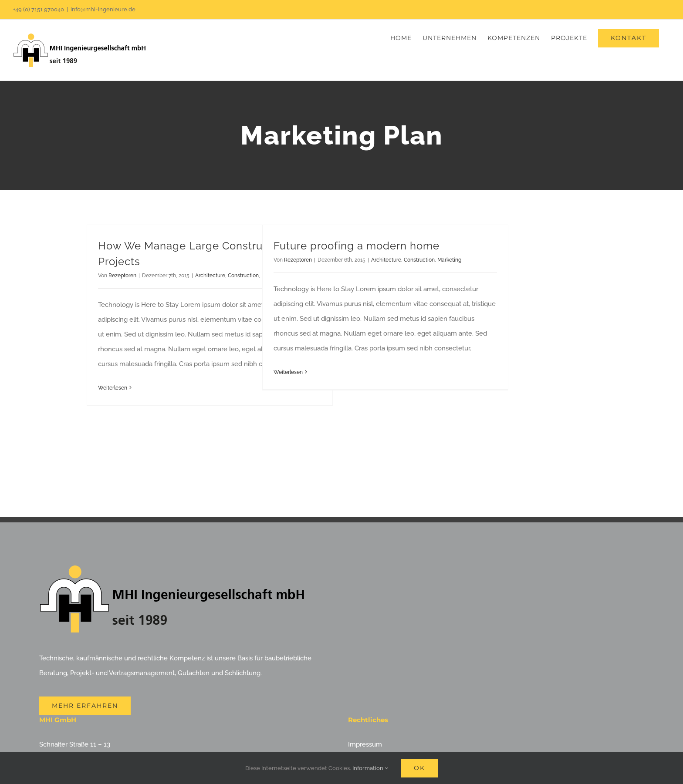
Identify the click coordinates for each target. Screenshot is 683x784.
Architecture (210, 276)
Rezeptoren (122, 276)
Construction (243, 276)
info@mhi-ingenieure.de (103, 9)
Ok (419, 768)
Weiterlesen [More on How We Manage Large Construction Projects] (113, 388)
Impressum (365, 744)
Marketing (449, 260)
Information (370, 768)
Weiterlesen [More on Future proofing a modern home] (288, 372)
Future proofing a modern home (357, 246)
